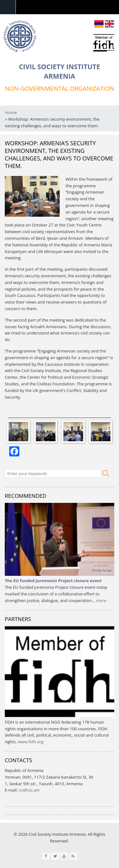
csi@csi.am (29, 790)
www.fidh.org (31, 742)
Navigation (8, 7)
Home (11, 112)
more (101, 600)
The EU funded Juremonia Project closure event (53, 581)
